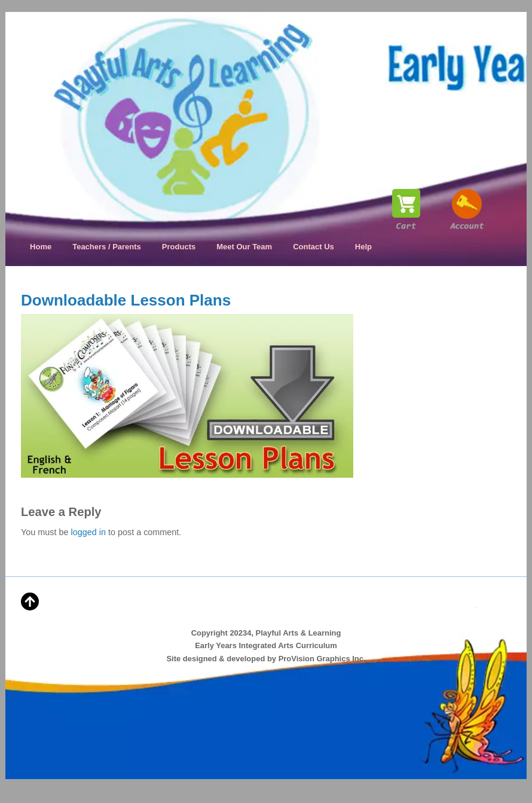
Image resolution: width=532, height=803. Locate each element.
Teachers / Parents (107, 247)
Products (179, 247)
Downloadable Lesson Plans (126, 300)
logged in (88, 532)
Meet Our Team (244, 247)
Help (363, 247)
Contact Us (314, 247)
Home (41, 247)
